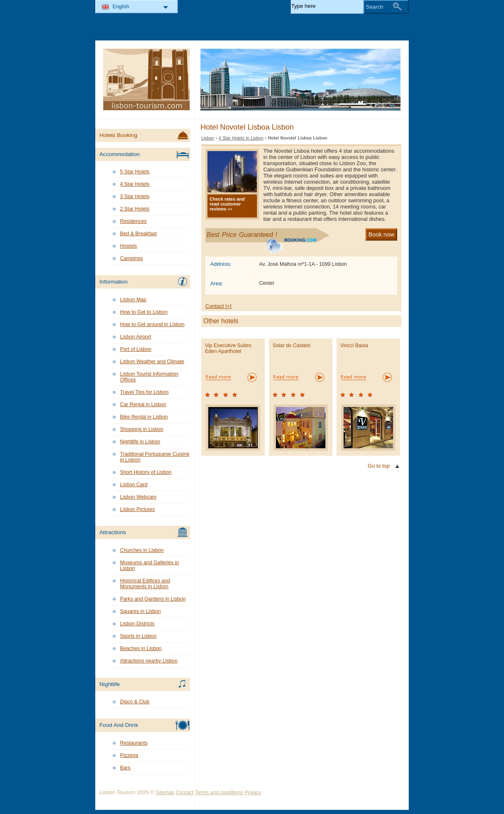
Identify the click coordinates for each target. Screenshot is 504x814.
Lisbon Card (134, 485)
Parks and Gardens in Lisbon (153, 599)
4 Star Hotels (135, 184)
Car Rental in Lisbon (143, 405)
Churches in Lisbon (142, 550)
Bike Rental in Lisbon (144, 417)
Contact (185, 793)
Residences (133, 221)
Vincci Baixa (354, 345)
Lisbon (208, 138)
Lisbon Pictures (137, 509)
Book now (381, 234)
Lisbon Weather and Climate (152, 362)
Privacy (253, 793)
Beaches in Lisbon (141, 648)
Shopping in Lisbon (142, 429)
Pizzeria (129, 755)
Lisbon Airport (135, 337)
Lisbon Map (133, 300)
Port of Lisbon (136, 349)
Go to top (379, 466)
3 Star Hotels (135, 196)
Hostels (128, 246)
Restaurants (134, 743)
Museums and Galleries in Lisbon (150, 566)
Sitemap (165, 793)
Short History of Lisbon (146, 472)
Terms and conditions (219, 793)
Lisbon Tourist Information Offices (149, 377)
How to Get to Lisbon (144, 312)
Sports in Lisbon (138, 636)
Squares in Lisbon (140, 611)
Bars (125, 768)
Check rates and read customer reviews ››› (227, 204)
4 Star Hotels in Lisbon (241, 138)
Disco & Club (135, 702)
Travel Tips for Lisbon (144, 392)
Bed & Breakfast (138, 234)
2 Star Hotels (135, 209)
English (121, 7)
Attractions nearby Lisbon (149, 661)
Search (374, 7)
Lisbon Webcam (138, 497)
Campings (132, 258)
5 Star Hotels (135, 172)
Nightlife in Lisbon (140, 442)
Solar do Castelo (291, 345)
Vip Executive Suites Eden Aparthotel (228, 348)
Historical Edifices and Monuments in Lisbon (145, 584)
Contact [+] (218, 306)
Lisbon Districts (137, 624)
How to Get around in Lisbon (152, 324)
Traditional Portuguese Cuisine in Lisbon (155, 457)
